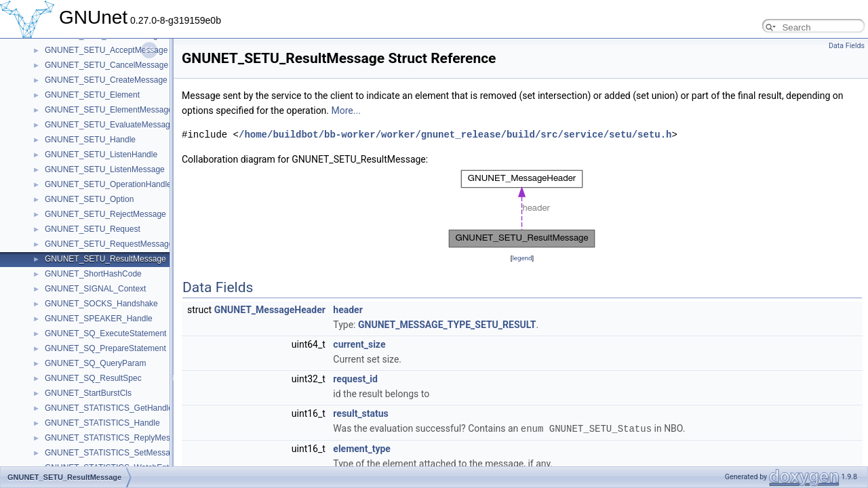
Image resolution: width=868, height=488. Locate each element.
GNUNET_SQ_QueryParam (95, 363)
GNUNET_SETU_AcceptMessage (106, 50)
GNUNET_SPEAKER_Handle (99, 319)
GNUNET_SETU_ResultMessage (105, 259)
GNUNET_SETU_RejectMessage (105, 214)
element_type (362, 448)
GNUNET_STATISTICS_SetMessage (112, 453)
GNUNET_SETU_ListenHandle (101, 155)
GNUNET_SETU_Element (92, 95)
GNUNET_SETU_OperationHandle (108, 184)
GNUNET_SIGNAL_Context (95, 289)
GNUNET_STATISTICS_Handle (102, 423)
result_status (360, 413)
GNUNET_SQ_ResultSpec (93, 378)
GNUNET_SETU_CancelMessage (106, 65)
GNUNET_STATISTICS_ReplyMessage (116, 438)
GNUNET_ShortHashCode (93, 274)
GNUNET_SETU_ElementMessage (109, 110)
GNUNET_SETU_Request (93, 229)
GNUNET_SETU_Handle (90, 140)
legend (522, 258)
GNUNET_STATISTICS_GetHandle (109, 408)
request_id (355, 379)
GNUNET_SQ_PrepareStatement (105, 348)
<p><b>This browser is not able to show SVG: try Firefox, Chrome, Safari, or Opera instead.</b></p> (522, 209)
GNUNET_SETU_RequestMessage (109, 244)
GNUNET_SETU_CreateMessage (106, 80)
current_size (359, 344)
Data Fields (847, 46)
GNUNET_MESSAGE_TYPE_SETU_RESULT (447, 325)
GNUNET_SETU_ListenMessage (105, 169)
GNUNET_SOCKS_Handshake (101, 304)
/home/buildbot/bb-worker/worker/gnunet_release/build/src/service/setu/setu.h (455, 135)
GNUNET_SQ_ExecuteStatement (105, 333)
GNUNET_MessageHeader (270, 310)
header (348, 310)
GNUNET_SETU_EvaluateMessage (110, 125)
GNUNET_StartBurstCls (88, 393)
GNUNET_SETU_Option (89, 199)
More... (346, 110)
